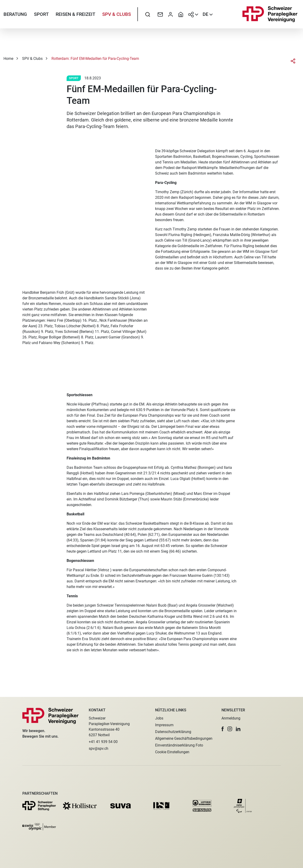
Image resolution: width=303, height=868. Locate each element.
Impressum (164, 725)
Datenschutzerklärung (173, 732)
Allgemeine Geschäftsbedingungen (184, 738)
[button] (223, 729)
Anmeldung (231, 718)
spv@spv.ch (99, 748)
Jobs (159, 718)
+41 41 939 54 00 (103, 742)
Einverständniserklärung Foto (179, 745)
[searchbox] (148, 15)
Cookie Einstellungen (172, 752)
